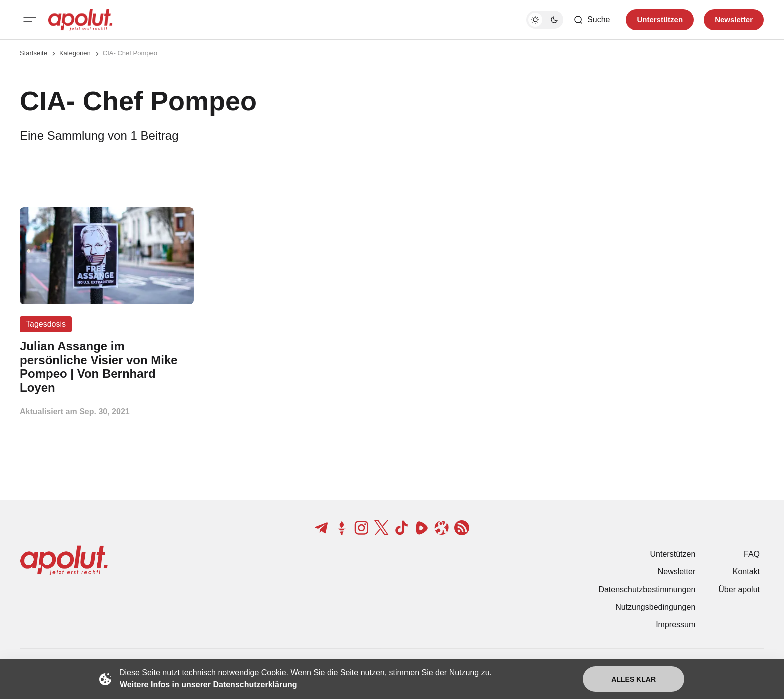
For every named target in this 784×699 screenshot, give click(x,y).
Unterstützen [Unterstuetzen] (660, 20)
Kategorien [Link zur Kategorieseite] (75, 53)
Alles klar (634, 679)
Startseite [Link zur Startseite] (34, 53)
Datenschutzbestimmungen (647, 590)
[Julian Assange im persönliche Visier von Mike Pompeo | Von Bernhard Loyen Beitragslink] (107, 367)
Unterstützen (673, 554)
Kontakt (746, 572)
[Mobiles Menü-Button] (30, 20)
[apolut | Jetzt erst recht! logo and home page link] (80, 20)
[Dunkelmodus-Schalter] (545, 20)
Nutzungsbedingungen (655, 607)
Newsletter (677, 572)
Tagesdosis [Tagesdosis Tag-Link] (46, 324)
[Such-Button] (592, 20)
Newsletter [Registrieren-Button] (734, 20)
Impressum (676, 625)
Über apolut (739, 590)
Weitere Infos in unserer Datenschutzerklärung (208, 685)
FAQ (752, 554)
